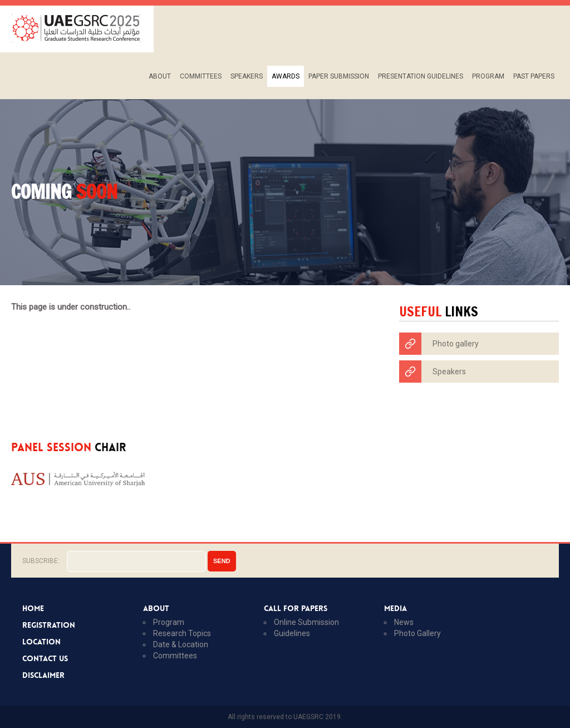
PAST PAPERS (534, 76)
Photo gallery (439, 344)
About (160, 76)
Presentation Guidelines (421, 76)
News (404, 622)
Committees (201, 76)
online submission (306, 622)
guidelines (292, 633)
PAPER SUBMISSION (339, 76)
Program (488, 76)
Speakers (247, 76)
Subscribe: (41, 561)
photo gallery (417, 633)
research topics (182, 633)
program (169, 622)
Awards (286, 76)
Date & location (181, 644)
